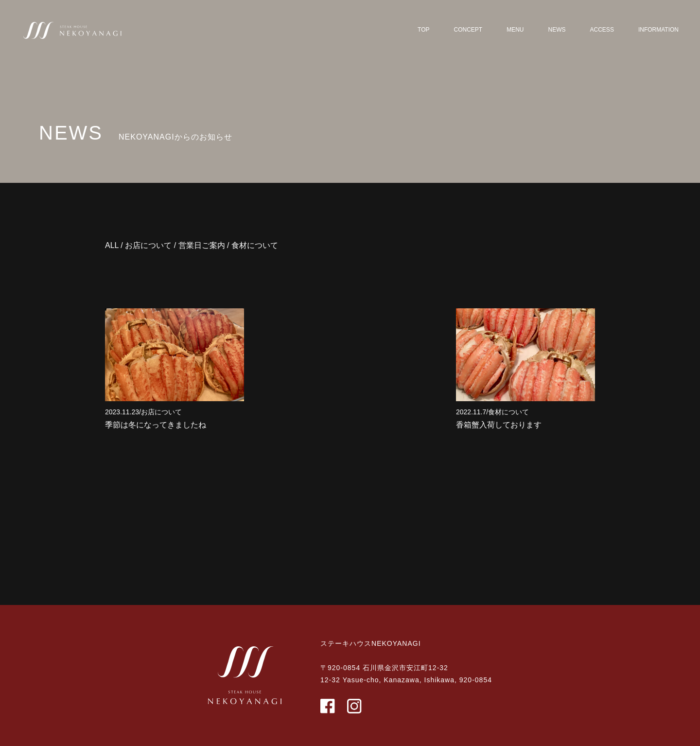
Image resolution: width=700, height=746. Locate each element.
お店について (148, 245)
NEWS (557, 30)
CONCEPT (468, 30)
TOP (423, 30)
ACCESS (602, 30)
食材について (255, 245)
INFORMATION (658, 30)
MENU (515, 30)
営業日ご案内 (202, 245)
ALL (112, 245)
